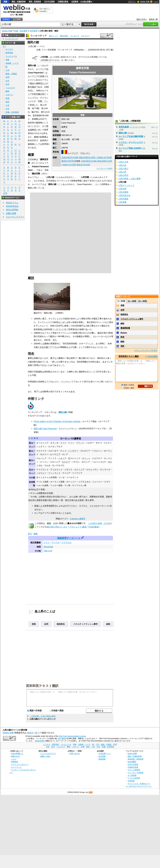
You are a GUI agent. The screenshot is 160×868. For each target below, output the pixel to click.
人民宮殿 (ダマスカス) (50, 60)
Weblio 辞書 (145, 2)
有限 (34, 624)
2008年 (41, 382)
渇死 (122, 346)
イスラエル (66, 542)
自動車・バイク (12, 63)
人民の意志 (123, 175)
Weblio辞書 (39, 741)
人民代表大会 (124, 195)
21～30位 (143, 301)
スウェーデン (92, 470)
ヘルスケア (10, 88)
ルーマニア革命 (50, 333)
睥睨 (122, 342)
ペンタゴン (35, 126)
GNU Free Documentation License (72, 736)
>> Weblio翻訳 (151, 356)
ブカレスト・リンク (58, 382)
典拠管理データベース (69, 538)
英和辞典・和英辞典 (136, 759)
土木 (55, 523)
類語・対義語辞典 (19, 2)
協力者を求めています (57, 527)
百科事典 (33, 31)
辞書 (5, 2)
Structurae (48, 547)
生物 (7, 98)
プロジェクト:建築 (78, 527)
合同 (46, 624)
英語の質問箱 (12, 210)
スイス (63, 443)
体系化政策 (124, 127)
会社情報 (102, 756)
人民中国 (122, 189)
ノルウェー (41, 473)
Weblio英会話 (12, 206)
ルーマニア (73, 153)
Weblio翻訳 (132, 762)
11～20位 (132, 301)
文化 (7, 81)
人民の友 (122, 165)
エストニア (79, 470)
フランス (80, 443)
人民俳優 (122, 202)
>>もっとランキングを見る (146, 350)
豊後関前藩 (125, 328)
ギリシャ (86, 458)
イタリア (62, 458)
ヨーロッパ (66, 439)
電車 (7, 60)
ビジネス (9, 49)
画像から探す (45, 756)
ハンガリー (73, 451)
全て (4, 46)
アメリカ (56, 542)
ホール (43, 358)
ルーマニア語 (42, 69)
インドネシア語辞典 (136, 773)
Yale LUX (48, 551)
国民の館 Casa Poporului (45, 429)
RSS (91, 792)
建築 (49, 523)
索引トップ (53, 36)
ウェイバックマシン (68, 429)
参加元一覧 (153, 19)
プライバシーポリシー (20, 764)
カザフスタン (71, 506)
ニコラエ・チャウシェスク (131, 142)
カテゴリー (85, 36)
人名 (7, 105)
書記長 (41, 94)
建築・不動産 (11, 74)
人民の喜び (123, 169)
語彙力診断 (11, 213)
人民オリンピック (126, 185)
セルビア (66, 462)
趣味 (7, 91)
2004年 (37, 344)
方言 (7, 109)
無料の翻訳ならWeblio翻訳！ (45, 10)
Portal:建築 (93, 527)
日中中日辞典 (49, 2)
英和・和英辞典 (35, 2)
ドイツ (71, 443)
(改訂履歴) (62, 739)
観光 (30, 87)
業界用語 (9, 53)
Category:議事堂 (78, 519)
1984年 (37, 319)
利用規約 (15, 762)
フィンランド (54, 473)
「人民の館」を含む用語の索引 (43, 716)
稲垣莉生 (61, 624)
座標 (55, 157)
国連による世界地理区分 (45, 506)
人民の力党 (123, 162)
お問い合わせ (75, 753)
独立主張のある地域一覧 (76, 500)
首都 (42, 76)
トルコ (92, 506)
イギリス (68, 470)
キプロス (83, 506)
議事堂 (64, 127)
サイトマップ (16, 767)
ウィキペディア (38, 36)
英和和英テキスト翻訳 (42, 686)
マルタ (47, 465)
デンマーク (105, 470)
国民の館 (63, 412)
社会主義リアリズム (49, 347)
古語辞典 (75, 2)
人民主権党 (123, 192)
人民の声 (122, 172)
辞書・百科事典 (21, 31)
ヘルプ (156, 2)
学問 (7, 77)
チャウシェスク (56, 319)
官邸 (63, 131)
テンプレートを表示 (104, 168)
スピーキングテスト (15, 217)
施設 (34, 87)
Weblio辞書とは (17, 753)
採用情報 (102, 759)
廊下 (52, 358)
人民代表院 (123, 199)
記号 (5, 193)
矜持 (122, 337)
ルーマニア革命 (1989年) (130, 148)
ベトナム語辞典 (134, 778)
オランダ (54, 443)
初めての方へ (142, 19)
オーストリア (42, 443)
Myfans (124, 333)
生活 (7, 84)
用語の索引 (64, 36)
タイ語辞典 (132, 775)
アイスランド (42, 470)
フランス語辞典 (134, 770)
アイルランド (56, 470)
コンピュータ (11, 56)
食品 (7, 102)
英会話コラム (12, 203)
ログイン (132, 2)
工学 (7, 70)
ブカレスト (85, 153)
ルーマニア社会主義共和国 (131, 136)
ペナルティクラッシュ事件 (86, 624)
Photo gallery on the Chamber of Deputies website (57, 421)
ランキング (75, 36)
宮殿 (40, 101)
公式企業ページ (105, 753)
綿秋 (108, 624)
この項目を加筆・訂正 (98, 523)
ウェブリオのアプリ (48, 753)
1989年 (37, 333)
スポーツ (9, 95)
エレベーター (99, 336)
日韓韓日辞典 (63, 2)
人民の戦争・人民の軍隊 (129, 179)
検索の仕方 (15, 756)
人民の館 (32, 46)
